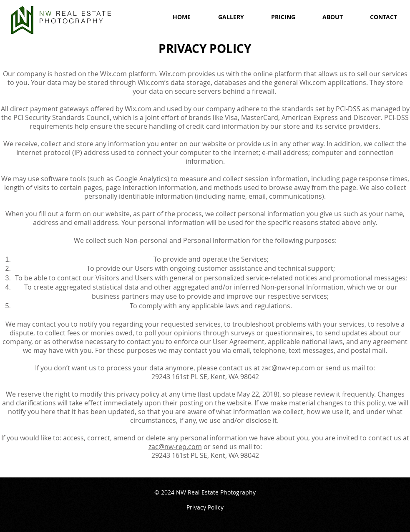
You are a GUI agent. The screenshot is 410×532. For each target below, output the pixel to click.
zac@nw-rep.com (288, 368)
